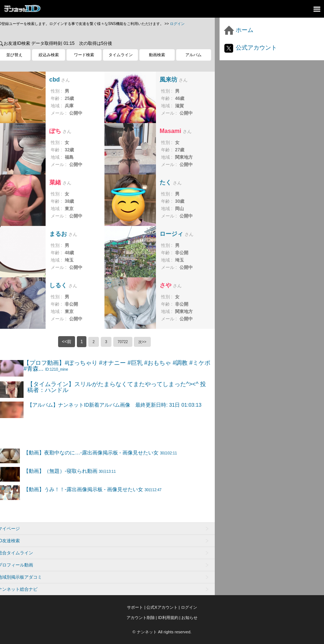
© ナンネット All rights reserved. (162, 632)
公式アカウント (250, 48)
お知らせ (189, 618)
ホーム (238, 30)
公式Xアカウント (162, 607)
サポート (135, 607)
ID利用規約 (168, 618)
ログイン (177, 24)
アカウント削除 (141, 618)
